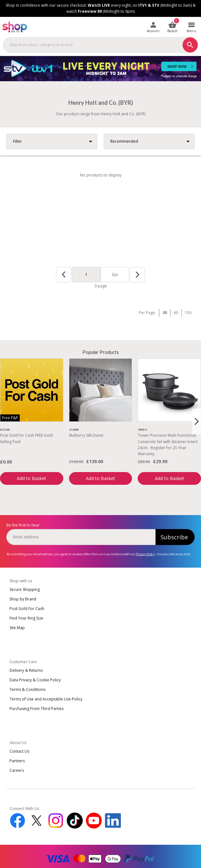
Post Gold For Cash (27, 609)
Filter (17, 141)
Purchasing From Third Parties (37, 709)
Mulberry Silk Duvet (86, 435)
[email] (81, 537)
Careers (17, 770)
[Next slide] (197, 421)
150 (188, 313)
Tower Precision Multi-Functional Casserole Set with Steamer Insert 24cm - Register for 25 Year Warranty (168, 445)
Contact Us (19, 751)
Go (115, 274)
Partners (17, 761)
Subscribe (174, 537)
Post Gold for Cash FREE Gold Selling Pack (26, 438)
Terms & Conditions (28, 689)
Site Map (17, 628)
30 (165, 313)
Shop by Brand (23, 599)
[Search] (190, 45)
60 (176, 313)
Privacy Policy (145, 554)
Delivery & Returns (26, 670)
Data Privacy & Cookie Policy (35, 680)
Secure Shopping (25, 589)
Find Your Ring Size (26, 618)
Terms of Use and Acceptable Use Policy (46, 699)
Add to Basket (31, 478)
